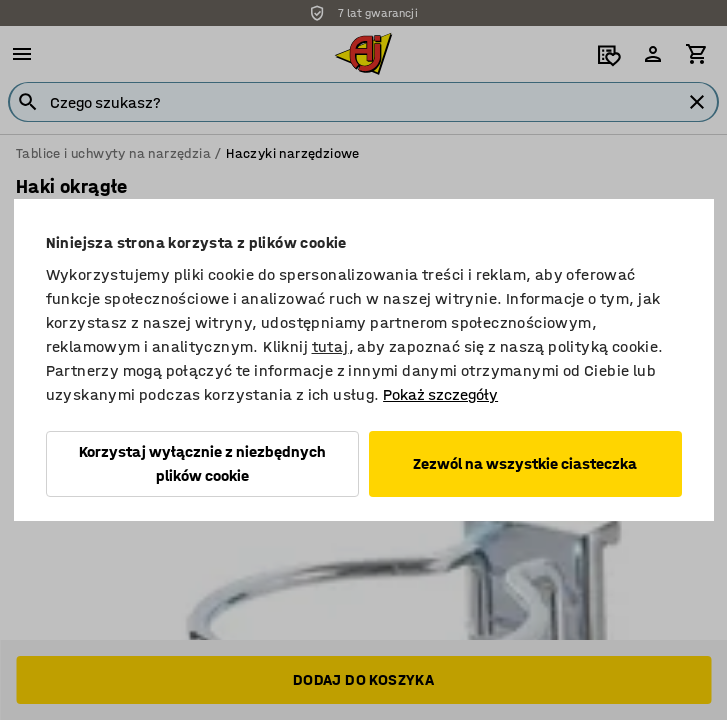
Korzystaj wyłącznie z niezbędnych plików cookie (202, 463)
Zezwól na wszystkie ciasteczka (525, 463)
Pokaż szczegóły (440, 394)
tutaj (330, 346)
